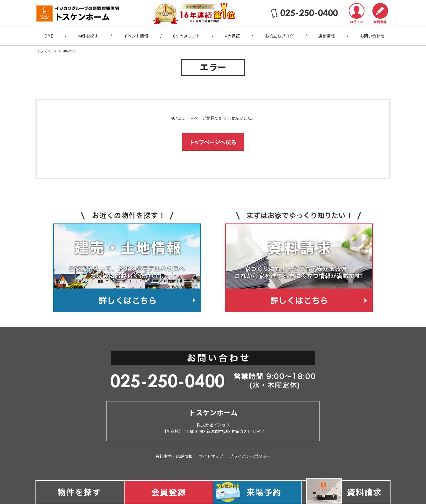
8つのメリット (187, 36)
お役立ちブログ (279, 36)
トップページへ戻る (213, 142)
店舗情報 (327, 36)
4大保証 (233, 36)
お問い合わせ (372, 36)
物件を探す (88, 36)
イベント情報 (136, 36)
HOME (47, 36)
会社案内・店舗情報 (174, 456)
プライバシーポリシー (250, 456)
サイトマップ (211, 456)
